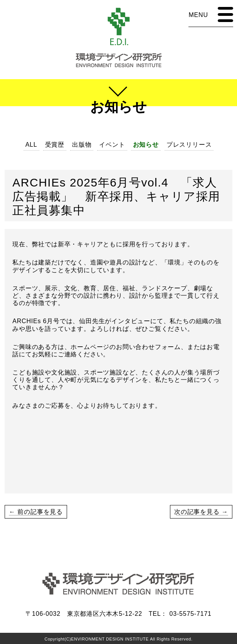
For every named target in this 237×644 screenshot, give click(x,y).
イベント (112, 145)
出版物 (82, 145)
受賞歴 (55, 145)
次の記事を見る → (201, 512)
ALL (31, 145)
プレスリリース (189, 145)
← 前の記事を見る (36, 512)
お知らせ (146, 145)
